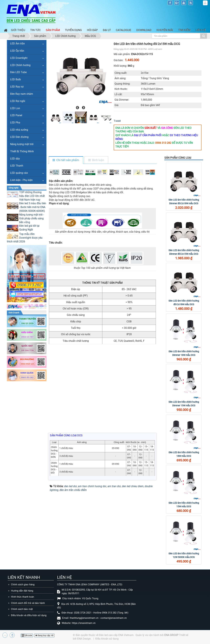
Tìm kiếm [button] (184, 30)
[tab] (66, 160)
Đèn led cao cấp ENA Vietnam (116, 635)
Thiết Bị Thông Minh (22, 151)
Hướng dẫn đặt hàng (22, 591)
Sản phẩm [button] (53, 30)
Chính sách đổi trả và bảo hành (28, 603)
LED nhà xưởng (19, 130)
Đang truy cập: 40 (44, 635)
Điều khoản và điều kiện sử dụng (29, 615)
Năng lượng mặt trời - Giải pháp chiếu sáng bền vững (31, 218)
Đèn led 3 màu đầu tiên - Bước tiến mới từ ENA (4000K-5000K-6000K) (33, 207)
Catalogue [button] (124, 30)
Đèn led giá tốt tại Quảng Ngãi (29, 228)
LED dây (15, 159)
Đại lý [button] (107, 30)
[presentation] (77, 108)
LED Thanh (17, 166)
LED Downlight (19, 58)
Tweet (117, 121)
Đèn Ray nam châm (22, 94)
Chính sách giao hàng (23, 585)
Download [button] (144, 30)
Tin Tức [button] (35, 30)
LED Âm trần (17, 44)
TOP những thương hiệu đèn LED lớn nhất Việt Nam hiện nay (32, 196)
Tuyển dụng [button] (73, 30)
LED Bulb (16, 79)
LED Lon (15, 108)
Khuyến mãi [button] (165, 30)
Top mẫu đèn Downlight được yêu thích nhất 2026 (25, 238)
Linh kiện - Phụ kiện (21, 180)
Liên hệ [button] (201, 30)
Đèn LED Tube (18, 72)
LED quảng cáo (19, 173)
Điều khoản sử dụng (107, 639)
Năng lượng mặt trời (22, 144)
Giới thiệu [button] (18, 30)
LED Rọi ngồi (18, 101)
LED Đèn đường (19, 137)
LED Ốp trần (17, 51)
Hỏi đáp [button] (92, 30)
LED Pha (15, 123)
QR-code (27, 635)
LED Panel (16, 115)
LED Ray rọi (17, 87)
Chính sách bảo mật (22, 609)
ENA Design (84, 639)
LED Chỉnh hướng (20, 65)
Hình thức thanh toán (22, 597)
